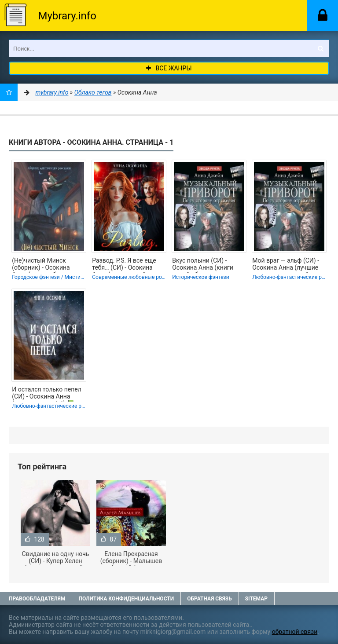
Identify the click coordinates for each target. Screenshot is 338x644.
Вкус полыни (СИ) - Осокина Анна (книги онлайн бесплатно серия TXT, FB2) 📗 (208, 265)
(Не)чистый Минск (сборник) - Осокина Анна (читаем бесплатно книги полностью (47, 265)
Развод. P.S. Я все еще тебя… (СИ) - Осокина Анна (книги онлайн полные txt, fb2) (124, 265)
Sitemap (256, 599)
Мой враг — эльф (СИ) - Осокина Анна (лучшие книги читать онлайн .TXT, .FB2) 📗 (286, 265)
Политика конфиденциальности (126, 599)
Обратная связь (209, 599)
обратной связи (295, 632)
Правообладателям (37, 599)
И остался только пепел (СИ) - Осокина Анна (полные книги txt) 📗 (47, 394)
